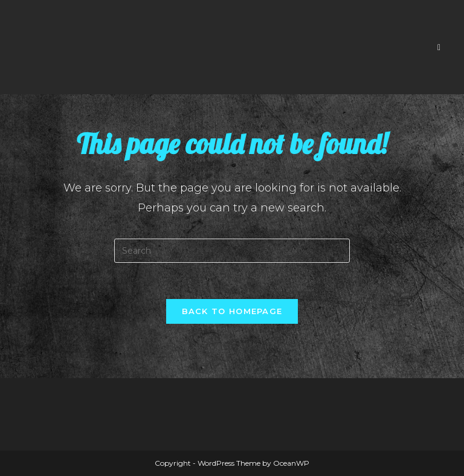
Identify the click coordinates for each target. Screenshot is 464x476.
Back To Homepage (232, 311)
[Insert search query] (232, 251)
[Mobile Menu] (439, 47)
